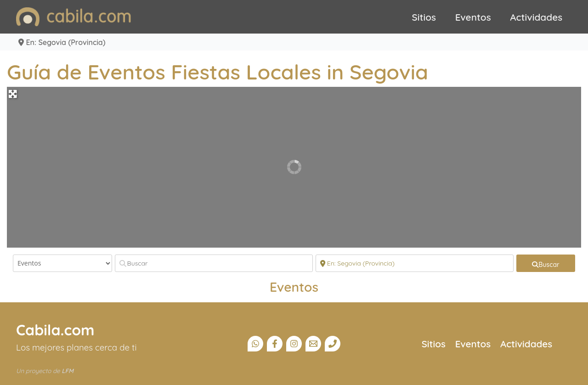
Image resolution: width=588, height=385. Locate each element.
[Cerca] (415, 263)
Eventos (473, 17)
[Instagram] (294, 344)
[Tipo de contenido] (62, 263)
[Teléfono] (333, 344)
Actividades (536, 17)
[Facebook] (275, 344)
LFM (68, 371)
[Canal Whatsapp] (255, 344)
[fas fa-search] (546, 263)
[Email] (313, 344)
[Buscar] (214, 263)
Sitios (424, 17)
